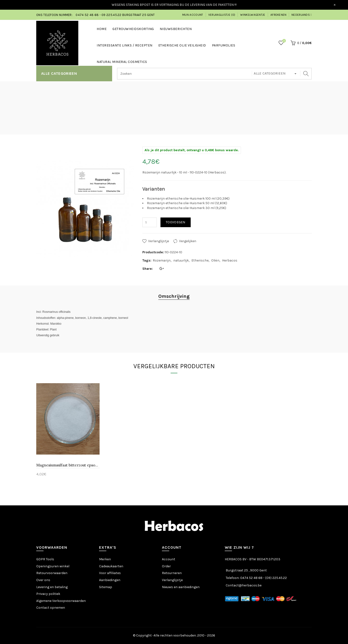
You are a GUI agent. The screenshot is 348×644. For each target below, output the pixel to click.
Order (166, 566)
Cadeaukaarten (111, 566)
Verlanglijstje (159, 241)
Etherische (200, 260)
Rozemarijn (162, 260)
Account (169, 559)
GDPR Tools (45, 559)
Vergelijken (188, 241)
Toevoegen (176, 222)
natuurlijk (181, 260)
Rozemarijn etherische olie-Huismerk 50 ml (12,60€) (187, 203)
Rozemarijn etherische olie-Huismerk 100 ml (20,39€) (188, 198)
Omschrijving (174, 296)
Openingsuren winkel (53, 566)
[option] (68, 431)
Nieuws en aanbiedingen (181, 587)
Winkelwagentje (253, 15)
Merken (105, 559)
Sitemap (106, 587)
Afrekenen (279, 15)
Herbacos (230, 260)
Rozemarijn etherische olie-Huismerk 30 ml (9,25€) (187, 208)
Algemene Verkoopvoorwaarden (61, 601)
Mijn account (193, 15)
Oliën (215, 260)
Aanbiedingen (110, 580)
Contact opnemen (51, 608)
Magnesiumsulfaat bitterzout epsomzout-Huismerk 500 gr (68, 465)
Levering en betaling (52, 587)
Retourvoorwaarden (52, 573)
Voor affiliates (110, 573)
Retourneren (172, 573)
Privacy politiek (48, 594)
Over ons (43, 580)
